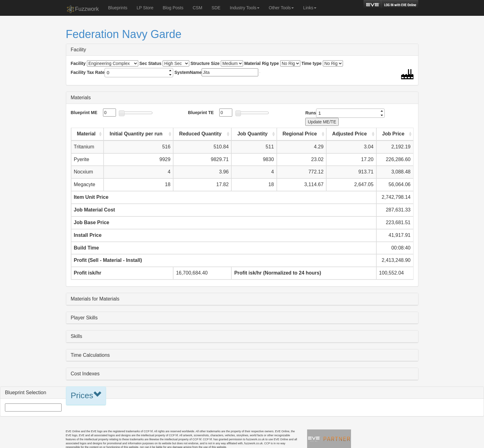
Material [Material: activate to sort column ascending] (86, 134)
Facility (79, 50)
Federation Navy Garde (124, 34)
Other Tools (281, 8)
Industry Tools (245, 8)
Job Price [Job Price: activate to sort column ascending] (393, 134)
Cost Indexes (85, 374)
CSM (197, 8)
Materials (81, 98)
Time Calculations (90, 355)
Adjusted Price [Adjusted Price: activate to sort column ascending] (349, 134)
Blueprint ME (84, 113)
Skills (77, 336)
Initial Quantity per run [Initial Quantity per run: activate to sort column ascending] (136, 134)
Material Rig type (262, 63)
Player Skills (84, 318)
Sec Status (151, 63)
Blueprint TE (201, 113)
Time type (312, 63)
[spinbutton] (136, 73)
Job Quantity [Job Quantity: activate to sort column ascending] (252, 134)
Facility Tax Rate (88, 72)
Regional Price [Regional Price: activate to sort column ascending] (300, 134)
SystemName (188, 72)
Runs (311, 113)
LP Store (145, 8)
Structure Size (205, 63)
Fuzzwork (82, 9)
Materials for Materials (95, 299)
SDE (216, 8)
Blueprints (118, 8)
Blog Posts (173, 8)
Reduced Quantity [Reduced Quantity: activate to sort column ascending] (200, 134)
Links (310, 8)
